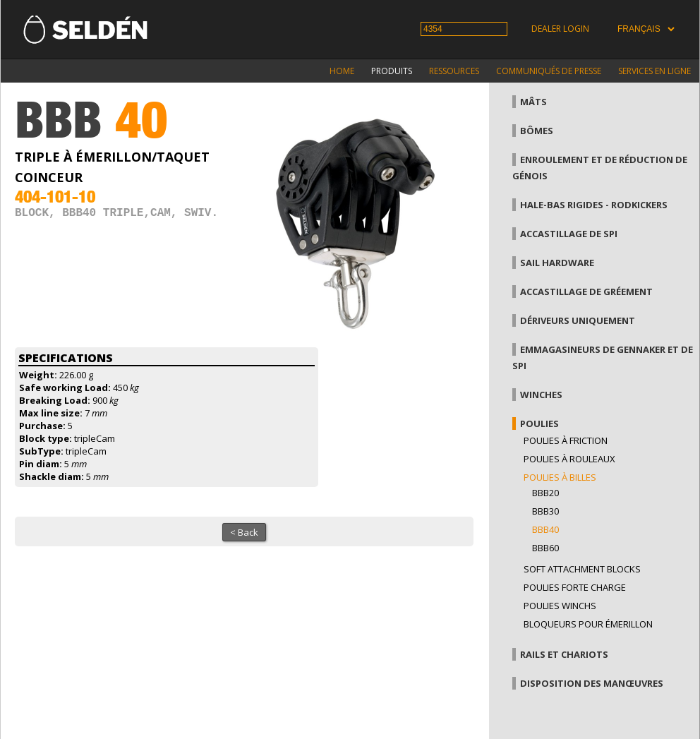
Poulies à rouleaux (569, 459)
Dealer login (560, 29)
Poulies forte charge (575, 587)
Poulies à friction (566, 440)
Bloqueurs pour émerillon (588, 624)
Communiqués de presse (549, 71)
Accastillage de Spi (569, 234)
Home (342, 71)
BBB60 (545, 548)
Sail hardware (557, 263)
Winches (541, 395)
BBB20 (545, 493)
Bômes (537, 131)
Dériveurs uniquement (578, 320)
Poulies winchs (560, 606)
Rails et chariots (564, 654)
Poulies (539, 423)
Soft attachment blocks (582, 569)
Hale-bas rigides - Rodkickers (594, 205)
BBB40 (545, 529)
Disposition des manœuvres (592, 683)
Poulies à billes (560, 477)
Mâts (533, 102)
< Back (244, 532)
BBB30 (545, 511)
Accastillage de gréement (586, 292)
